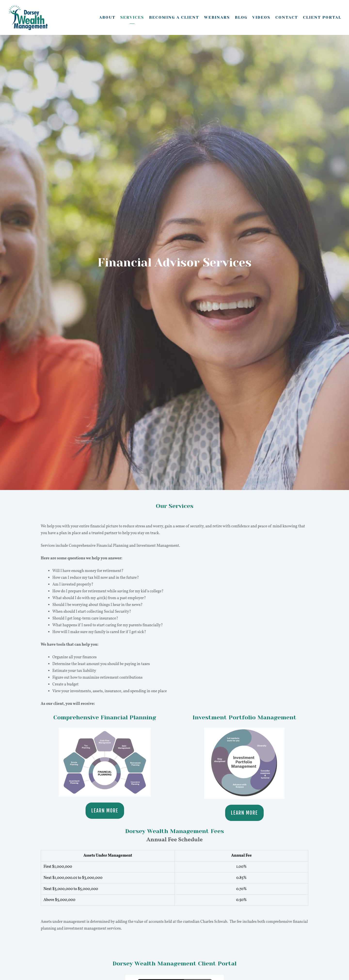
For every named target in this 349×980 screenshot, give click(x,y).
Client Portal (322, 17)
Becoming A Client (174, 17)
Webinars (217, 17)
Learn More (105, 811)
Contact (287, 17)
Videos (261, 17)
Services (132, 17)
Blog (241, 17)
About (107, 17)
